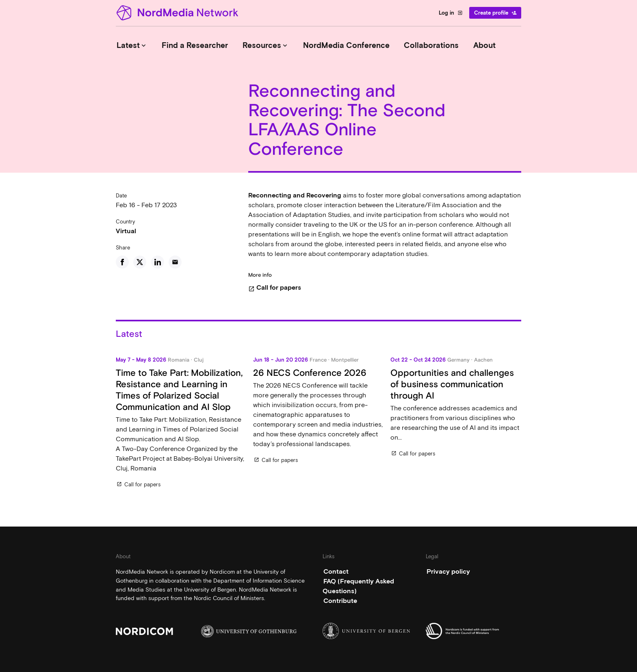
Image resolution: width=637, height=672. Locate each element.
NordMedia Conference (346, 45)
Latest (132, 45)
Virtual (126, 231)
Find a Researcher (195, 45)
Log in (451, 13)
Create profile (495, 13)
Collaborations (431, 45)
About (484, 45)
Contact (336, 571)
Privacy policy (448, 571)
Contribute (340, 601)
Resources (266, 45)
